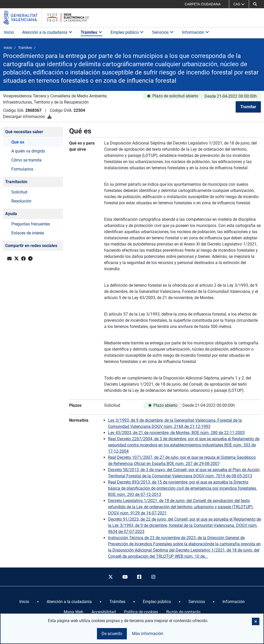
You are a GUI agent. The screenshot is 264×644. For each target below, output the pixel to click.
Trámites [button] (92, 32)
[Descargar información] (49, 117)
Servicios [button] (163, 32)
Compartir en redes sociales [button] (31, 246)
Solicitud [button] (19, 192)
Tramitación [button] (16, 182)
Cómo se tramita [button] (26, 160)
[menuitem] (24, 602)
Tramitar (248, 107)
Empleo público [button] (127, 32)
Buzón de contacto (183, 612)
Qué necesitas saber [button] (24, 132)
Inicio (9, 32)
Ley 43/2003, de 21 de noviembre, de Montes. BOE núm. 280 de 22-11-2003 (176, 433)
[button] (255, 4)
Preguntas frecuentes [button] (31, 224)
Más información (148, 634)
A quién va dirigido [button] (28, 151)
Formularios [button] (22, 169)
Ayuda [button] (11, 214)
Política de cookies (141, 612)
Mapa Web (73, 612)
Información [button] (196, 32)
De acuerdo (112, 634)
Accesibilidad (104, 612)
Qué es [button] (18, 142)
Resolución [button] (21, 201)
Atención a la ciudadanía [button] (47, 32)
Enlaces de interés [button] (28, 233)
